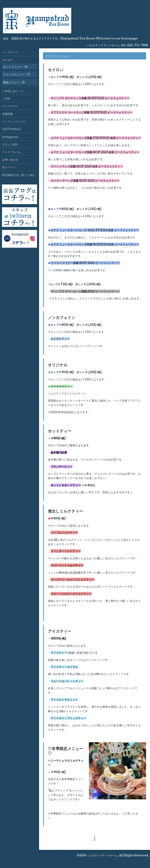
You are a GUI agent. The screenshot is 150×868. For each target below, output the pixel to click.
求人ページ (9, 167)
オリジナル (58, 365)
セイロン (56, 70)
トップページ (10, 52)
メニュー (7, 60)
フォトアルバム (12, 152)
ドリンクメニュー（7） (17, 74)
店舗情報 (7, 114)
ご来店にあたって (13, 91)
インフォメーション (14, 121)
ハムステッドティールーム (102, 855)
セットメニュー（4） (16, 66)
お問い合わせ (10, 159)
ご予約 (6, 98)
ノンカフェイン (62, 317)
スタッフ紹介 (10, 144)
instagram (10, 137)
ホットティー (60, 431)
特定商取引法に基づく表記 (18, 175)
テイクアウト (10, 106)
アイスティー (60, 631)
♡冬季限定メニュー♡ (65, 751)
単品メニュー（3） (15, 82)
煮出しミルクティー (65, 511)
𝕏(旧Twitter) (11, 129)
